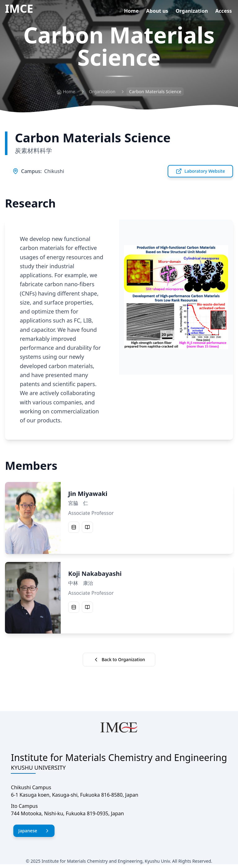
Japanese (34, 831)
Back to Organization (119, 660)
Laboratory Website (200, 171)
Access (224, 11)
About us (157, 11)
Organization (192, 11)
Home (131, 11)
